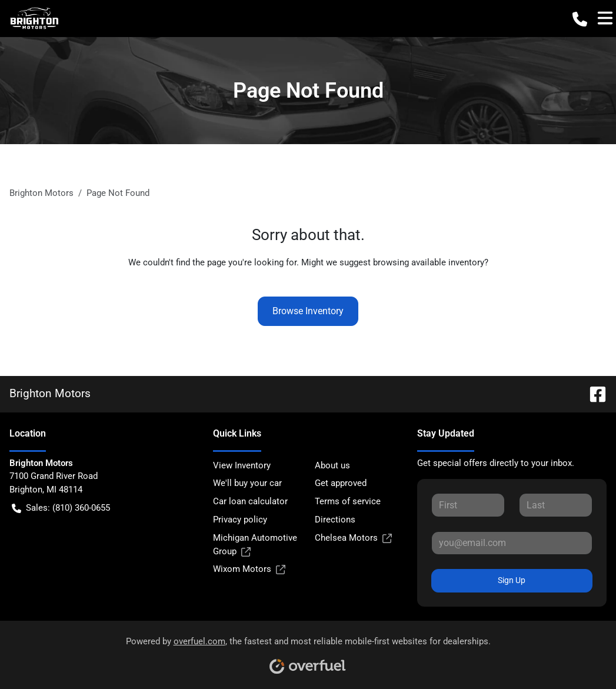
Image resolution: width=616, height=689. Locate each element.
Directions (335, 520)
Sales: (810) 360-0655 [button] (61, 508)
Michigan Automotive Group (255, 545)
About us (332, 465)
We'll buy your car (247, 483)
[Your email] (512, 543)
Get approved (341, 483)
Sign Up (512, 580)
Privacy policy (240, 520)
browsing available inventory (429, 262)
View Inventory (242, 465)
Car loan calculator (250, 501)
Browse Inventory (308, 311)
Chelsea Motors (353, 538)
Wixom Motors (249, 569)
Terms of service (348, 501)
